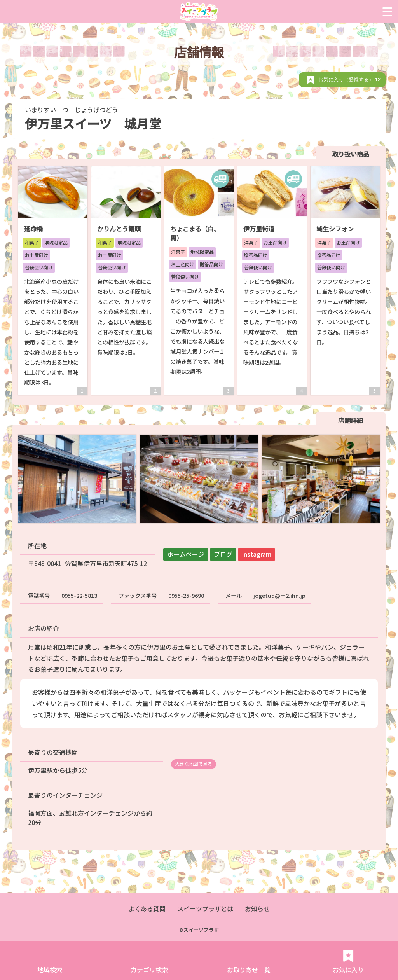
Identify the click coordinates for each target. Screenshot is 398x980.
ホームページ (186, 554)
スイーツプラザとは (205, 908)
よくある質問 (147, 908)
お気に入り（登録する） (350, 79)
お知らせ (257, 908)
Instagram (257, 554)
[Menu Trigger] (387, 12)
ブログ (223, 554)
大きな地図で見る (194, 764)
